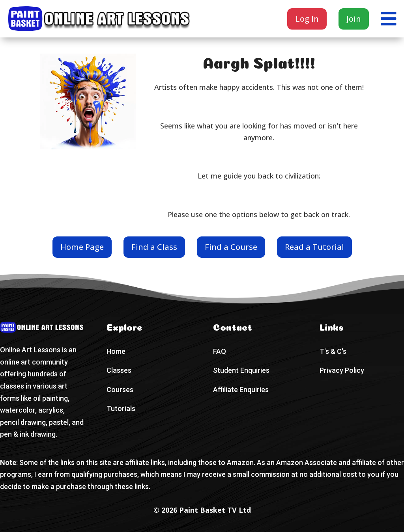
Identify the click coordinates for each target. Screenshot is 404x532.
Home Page (82, 247)
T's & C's (333, 351)
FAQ (220, 351)
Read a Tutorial (314, 247)
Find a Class (154, 247)
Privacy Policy (342, 370)
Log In (307, 19)
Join (354, 19)
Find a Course (231, 247)
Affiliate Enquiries (241, 390)
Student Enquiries (241, 370)
